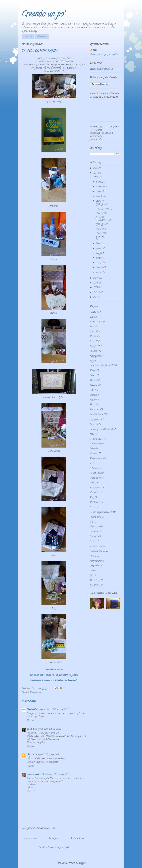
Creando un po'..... (46, 15)
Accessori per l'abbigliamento (102, 429)
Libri (92, 390)
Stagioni (93, 385)
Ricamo (93, 312)
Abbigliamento (96, 561)
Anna (94, 50)
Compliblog (94, 566)
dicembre (100, 182)
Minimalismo (95, 517)
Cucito (93, 341)
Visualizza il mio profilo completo (104, 54)
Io (91, 463)
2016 (96, 178)
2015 (96, 278)
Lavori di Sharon (97, 551)
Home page (28, 37)
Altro (92, 327)
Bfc (91, 522)
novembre (100, 187)
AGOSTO (100, 238)
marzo (99, 263)
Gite (92, 576)
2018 (96, 168)
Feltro (92, 507)
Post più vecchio (77, 839)
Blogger (82, 863)
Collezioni (94, 468)
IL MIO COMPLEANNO (104, 219)
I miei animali (96, 546)
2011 (96, 297)
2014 (96, 283)
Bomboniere (95, 502)
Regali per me (36, 692)
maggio (99, 253)
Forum (93, 542)
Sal (91, 317)
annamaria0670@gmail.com (101, 69)
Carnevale (94, 532)
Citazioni (94, 351)
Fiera (92, 434)
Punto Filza (95, 581)
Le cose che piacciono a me (101, 512)
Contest (93, 571)
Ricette (93, 337)
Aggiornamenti (96, 420)
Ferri (92, 405)
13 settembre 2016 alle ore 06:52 (56, 775)
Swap (92, 449)
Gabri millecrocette (35, 709)
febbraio (100, 268)
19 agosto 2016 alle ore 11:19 (47, 755)
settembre (100, 196)
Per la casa (95, 410)
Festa (92, 376)
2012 (96, 293)
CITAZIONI (101, 205)
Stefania (30, 755)
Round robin (95, 473)
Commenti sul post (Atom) (58, 848)
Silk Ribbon (95, 585)
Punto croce (95, 322)
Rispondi (31, 721)
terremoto (94, 424)
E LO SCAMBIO (104, 209)
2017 (96, 173)
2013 (96, 288)
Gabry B (31, 729)
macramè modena (34, 775)
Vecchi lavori (95, 478)
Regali (93, 371)
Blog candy (95, 527)
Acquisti (93, 400)
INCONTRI (101, 229)
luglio (99, 244)
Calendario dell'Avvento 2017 (102, 366)
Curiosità (94, 537)
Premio (93, 380)
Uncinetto (94, 454)
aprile (99, 258)
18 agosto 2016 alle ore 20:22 (48, 729)
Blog (92, 498)
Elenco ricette (42, 37)
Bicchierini (94, 493)
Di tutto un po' (96, 439)
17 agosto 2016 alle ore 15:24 (56, 709)
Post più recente (30, 839)
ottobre (99, 192)
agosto (99, 201)
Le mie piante (96, 488)
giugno (99, 248)
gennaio (99, 272)
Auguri (93, 361)
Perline (93, 556)
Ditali (93, 483)
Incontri (93, 395)
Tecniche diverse (96, 415)
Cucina (93, 332)
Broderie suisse (96, 459)
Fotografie (94, 356)
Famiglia (94, 346)
